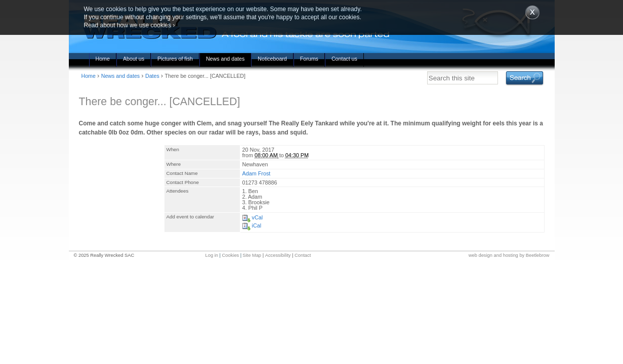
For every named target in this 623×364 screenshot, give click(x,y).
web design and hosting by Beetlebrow (509, 255)
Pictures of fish (175, 59)
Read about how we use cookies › (130, 25)
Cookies (231, 255)
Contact (303, 255)
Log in (212, 255)
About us (134, 59)
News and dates (225, 59)
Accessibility (278, 255)
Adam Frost (257, 173)
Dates (152, 76)
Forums (309, 59)
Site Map (252, 255)
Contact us (344, 59)
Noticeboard (272, 59)
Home (103, 59)
